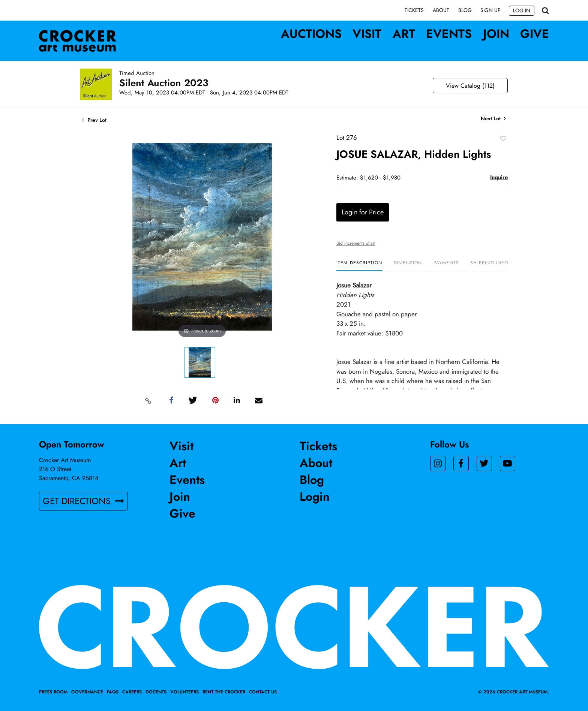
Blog (465, 10)
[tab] (359, 266)
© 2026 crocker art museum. (514, 692)
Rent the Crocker (224, 692)
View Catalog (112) (470, 86)
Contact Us (263, 692)
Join (496, 34)
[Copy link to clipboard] (148, 401)
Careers (132, 692)
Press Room (53, 692)
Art (404, 34)
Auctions (311, 34)
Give (535, 34)
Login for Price (363, 212)
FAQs (113, 692)
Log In (522, 10)
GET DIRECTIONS (83, 501)
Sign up (490, 10)
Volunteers (184, 692)
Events (449, 34)
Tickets (414, 10)
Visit (367, 34)
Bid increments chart (356, 243)
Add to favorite (503, 138)
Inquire (499, 177)
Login (315, 497)
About (441, 10)
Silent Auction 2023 (164, 83)
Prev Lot (94, 120)
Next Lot (493, 119)
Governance (87, 692)
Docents (156, 692)
